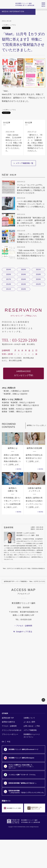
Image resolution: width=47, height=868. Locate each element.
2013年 (23, 284)
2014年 (9, 284)
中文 (9, 742)
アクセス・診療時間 (9, 726)
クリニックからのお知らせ (12, 730)
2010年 (23, 289)
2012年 (38, 284)
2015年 (38, 279)
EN (3, 742)
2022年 (23, 269)
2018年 (38, 274)
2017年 (9, 279)
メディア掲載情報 (21, 581)
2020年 (9, 274)
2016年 (23, 279)
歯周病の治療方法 (8, 722)
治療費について (29, 718)
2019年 (23, 274)
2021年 (38, 269)
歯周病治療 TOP (9, 581)
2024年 (9, 269)
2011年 (9, 289)
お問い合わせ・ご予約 (32, 726)
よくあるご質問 (29, 722)
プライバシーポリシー (10, 734)
